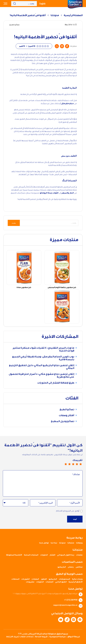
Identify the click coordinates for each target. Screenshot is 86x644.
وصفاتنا (79, 543)
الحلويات (44, 555)
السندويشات (64, 579)
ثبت (75, 519)
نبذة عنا (54, 543)
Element (47, 640)
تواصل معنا (44, 543)
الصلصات (49, 582)
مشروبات (30, 582)
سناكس (79, 567)
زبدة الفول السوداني (66, 555)
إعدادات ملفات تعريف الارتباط (20, 637)
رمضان (71, 567)
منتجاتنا (71, 543)
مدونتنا (55, 15)
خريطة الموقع (74, 637)
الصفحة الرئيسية (73, 15)
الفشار (52, 555)
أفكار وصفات (67, 415)
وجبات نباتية (77, 579)
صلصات (79, 555)
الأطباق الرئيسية (76, 582)
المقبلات (35, 579)
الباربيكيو (62, 567)
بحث (14, 223)
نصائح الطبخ (67, 409)
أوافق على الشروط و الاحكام (69, 511)
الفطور (44, 579)
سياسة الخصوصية (58, 637)
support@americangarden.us (65, 605)
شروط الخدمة (41, 637)
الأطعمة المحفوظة (14, 555)
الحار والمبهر (68, 193)
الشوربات (25, 579)
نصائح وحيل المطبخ (63, 421)
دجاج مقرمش (67, 103)
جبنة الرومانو (46, 193)
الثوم (56, 193)
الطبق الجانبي (61, 582)
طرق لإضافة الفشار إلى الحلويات (56, 383)
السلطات (15, 579)
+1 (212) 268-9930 (71, 600)
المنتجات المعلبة (31, 555)
